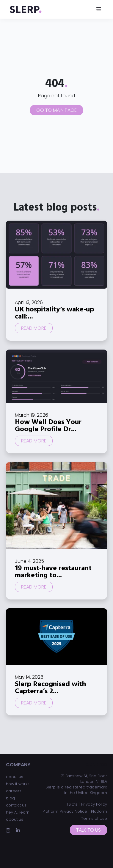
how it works (18, 784)
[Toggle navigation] (99, 9)
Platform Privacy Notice (65, 811)
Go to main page (56, 110)
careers (14, 791)
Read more (34, 328)
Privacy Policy (94, 804)
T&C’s (72, 804)
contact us (16, 805)
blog (10, 798)
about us (15, 777)
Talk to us (88, 830)
